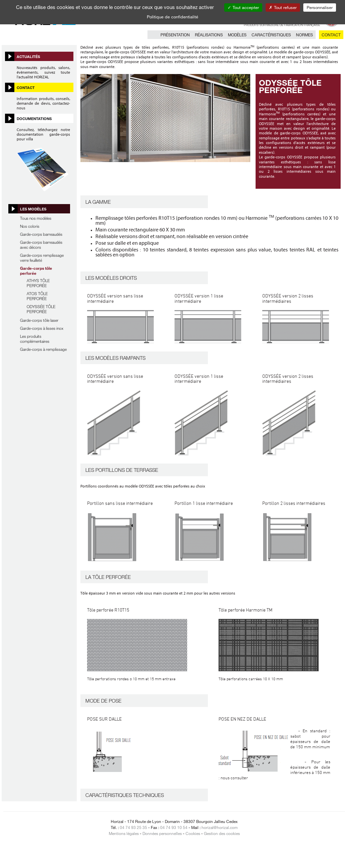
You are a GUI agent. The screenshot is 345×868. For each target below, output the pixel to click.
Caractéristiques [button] (271, 35)
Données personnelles (162, 833)
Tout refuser (283, 7)
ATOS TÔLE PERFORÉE (37, 296)
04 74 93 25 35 (133, 827)
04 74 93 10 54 (174, 827)
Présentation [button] (175, 35)
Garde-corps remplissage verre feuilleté (42, 258)
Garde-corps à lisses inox (42, 328)
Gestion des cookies (222, 833)
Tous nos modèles (36, 218)
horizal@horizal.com (220, 827)
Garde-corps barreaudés (41, 234)
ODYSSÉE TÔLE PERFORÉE (41, 309)
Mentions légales (124, 833)
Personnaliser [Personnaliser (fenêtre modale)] (320, 7)
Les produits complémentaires (35, 339)
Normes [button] (304, 35)
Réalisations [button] (209, 35)
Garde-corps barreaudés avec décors (41, 245)
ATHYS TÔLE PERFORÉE (38, 283)
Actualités (28, 56)
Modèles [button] (237, 35)
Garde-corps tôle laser (39, 320)
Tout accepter (243, 7)
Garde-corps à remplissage (43, 349)
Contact (331, 35)
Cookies (193, 833)
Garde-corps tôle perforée (36, 271)
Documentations (34, 118)
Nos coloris (30, 226)
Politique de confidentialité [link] (172, 17)
